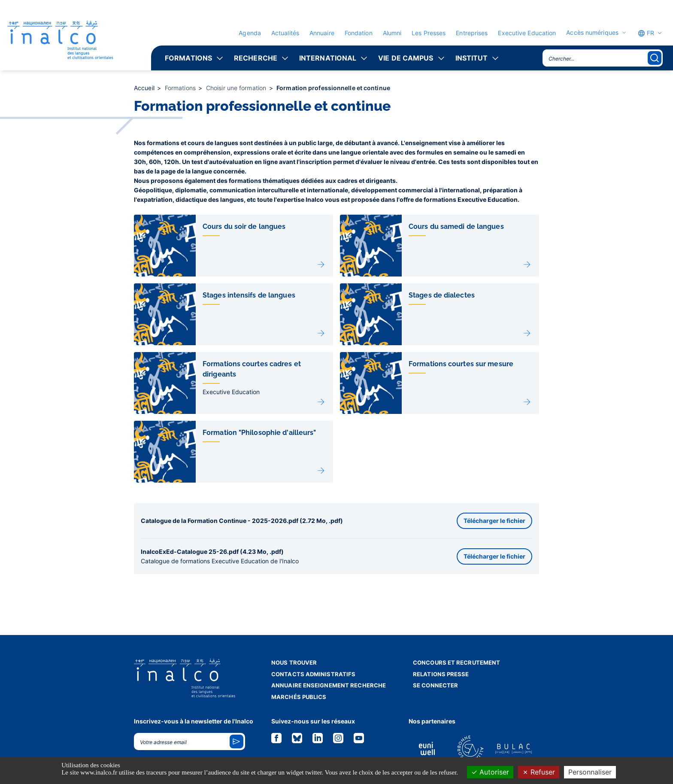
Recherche (256, 58)
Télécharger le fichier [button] (494, 521)
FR (646, 33)
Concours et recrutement (456, 662)
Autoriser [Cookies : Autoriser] (490, 772)
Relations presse (441, 674)
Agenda (250, 33)
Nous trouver (294, 662)
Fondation (359, 33)
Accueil (145, 88)
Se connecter (435, 685)
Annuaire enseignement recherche (329, 685)
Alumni (392, 33)
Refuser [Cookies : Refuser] (539, 772)
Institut (472, 58)
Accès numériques (592, 33)
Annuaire (322, 33)
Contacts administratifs (313, 674)
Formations (188, 58)
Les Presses (429, 33)
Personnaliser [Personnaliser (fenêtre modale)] (590, 772)
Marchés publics (299, 697)
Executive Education (527, 33)
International (328, 58)
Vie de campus (406, 58)
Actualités (285, 33)
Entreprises (472, 33)
